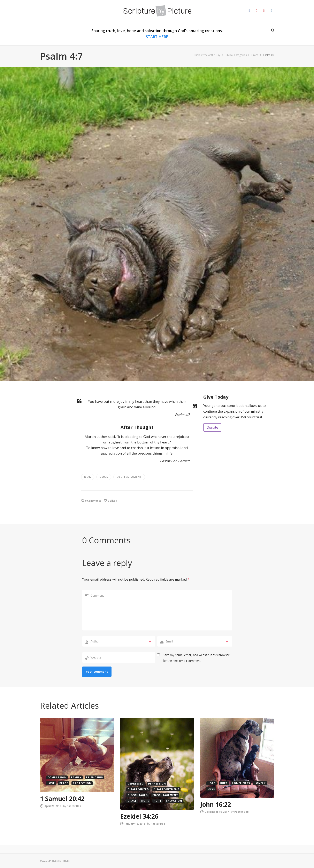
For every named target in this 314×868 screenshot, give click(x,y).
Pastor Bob (74, 806)
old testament (129, 477)
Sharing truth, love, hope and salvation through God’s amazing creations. (157, 34)
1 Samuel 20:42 (62, 799)
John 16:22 (216, 804)
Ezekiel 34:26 (139, 816)
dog (88, 477)
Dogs (104, 477)
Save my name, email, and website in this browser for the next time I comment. (196, 658)
